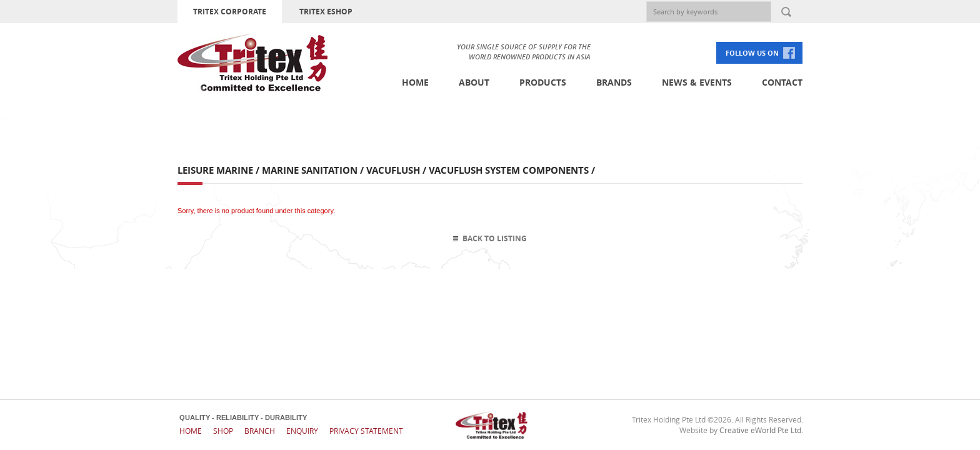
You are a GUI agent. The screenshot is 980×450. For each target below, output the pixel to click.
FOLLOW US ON (752, 53)
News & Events (697, 82)
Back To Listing (495, 238)
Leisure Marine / (220, 170)
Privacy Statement (366, 431)
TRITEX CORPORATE (230, 12)
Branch (260, 431)
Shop (223, 431)
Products (543, 82)
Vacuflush (393, 170)
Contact (782, 82)
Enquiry (302, 431)
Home (415, 82)
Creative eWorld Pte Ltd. (761, 430)
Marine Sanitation (310, 170)
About (474, 82)
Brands (614, 82)
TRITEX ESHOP (326, 12)
